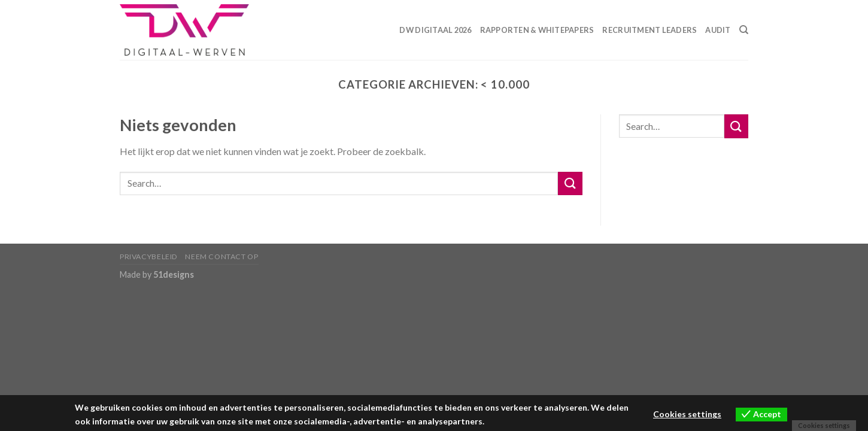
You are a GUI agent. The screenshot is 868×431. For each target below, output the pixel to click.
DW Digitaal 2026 (435, 30)
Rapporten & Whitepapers (537, 30)
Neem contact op (221, 257)
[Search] (744, 30)
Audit (718, 30)
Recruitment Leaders (650, 30)
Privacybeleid (149, 257)
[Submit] (570, 183)
